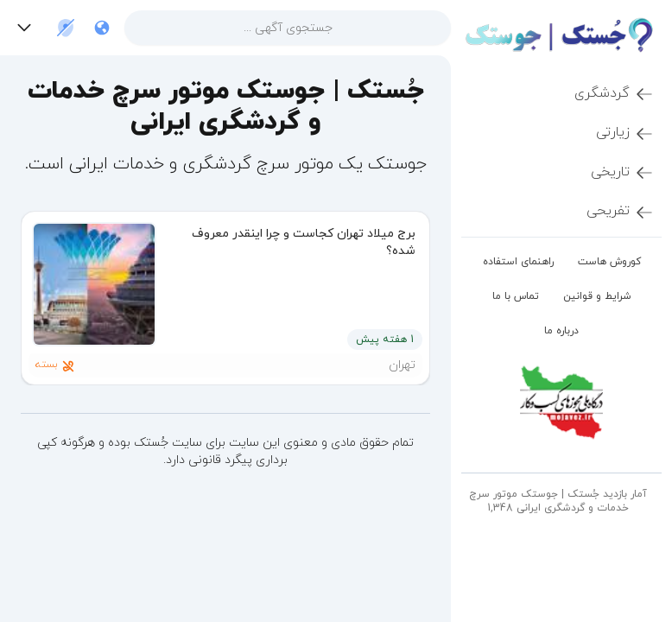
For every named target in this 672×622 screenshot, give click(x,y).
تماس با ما (516, 296)
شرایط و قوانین (597, 296)
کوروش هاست (609, 262)
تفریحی (621, 212)
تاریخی (623, 173)
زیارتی (625, 133)
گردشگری (615, 94)
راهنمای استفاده (518, 262)
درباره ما (561, 331)
